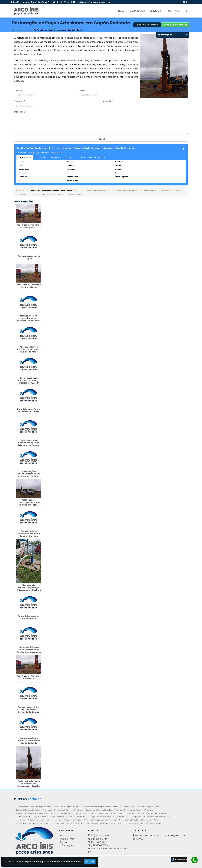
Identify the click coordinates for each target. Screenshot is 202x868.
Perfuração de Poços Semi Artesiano (69, 823)
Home (121, 11)
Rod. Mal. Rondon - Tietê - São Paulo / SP (32, 2)
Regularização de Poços (41, 807)
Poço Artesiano (22, 807)
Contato (174, 11)
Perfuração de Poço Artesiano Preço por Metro (103, 820)
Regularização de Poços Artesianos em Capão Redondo (29, 741)
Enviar (101, 139)
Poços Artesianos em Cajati (29, 257)
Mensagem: (21, 112)
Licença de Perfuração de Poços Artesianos (34, 810)
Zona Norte (40, 157)
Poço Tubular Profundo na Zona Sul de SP (29, 226)
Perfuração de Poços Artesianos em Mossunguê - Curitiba (29, 784)
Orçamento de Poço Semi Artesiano (152, 813)
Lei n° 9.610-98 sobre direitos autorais (66, 194)
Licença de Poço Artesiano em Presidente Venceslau (29, 318)
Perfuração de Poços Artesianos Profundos (33, 823)
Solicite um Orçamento (147, 25)
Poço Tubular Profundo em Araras (29, 677)
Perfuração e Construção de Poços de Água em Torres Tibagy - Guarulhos (29, 504)
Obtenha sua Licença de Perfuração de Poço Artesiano (112, 813)
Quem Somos (137, 11)
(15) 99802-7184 (99, 845)
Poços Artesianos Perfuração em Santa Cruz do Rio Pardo (29, 349)
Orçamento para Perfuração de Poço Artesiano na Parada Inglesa (29, 444)
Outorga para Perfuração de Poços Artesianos (150, 817)
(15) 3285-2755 (99, 839)
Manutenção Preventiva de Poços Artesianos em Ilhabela (29, 588)
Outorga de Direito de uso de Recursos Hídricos (108, 817)
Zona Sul (67, 157)
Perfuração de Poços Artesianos (67, 807)
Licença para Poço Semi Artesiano (139, 810)
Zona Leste (80, 157)
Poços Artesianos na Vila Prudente (29, 617)
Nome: (20, 90)
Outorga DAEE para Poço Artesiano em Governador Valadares (29, 650)
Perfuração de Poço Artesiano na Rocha (32, 820)
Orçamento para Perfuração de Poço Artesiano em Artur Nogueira (29, 382)
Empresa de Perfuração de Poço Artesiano (142, 807)
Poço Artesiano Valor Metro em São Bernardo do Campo (29, 709)
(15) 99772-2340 (64, 2)
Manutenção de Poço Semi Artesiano (31, 813)
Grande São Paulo (97, 157)
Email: (82, 90)
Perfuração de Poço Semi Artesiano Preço (141, 820)
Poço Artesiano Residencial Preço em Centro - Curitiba (29, 534)
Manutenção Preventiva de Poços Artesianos (68, 813)
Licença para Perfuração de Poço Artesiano (104, 810)
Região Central (25, 157)
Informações (67, 845)
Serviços (156, 11)
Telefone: (20, 101)
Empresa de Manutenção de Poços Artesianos (102, 807)
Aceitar (90, 862)
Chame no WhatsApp (175, 25)
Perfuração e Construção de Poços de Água (142, 823)
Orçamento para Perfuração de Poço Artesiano (35, 817)
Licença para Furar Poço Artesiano (69, 810)
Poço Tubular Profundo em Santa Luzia (29, 286)
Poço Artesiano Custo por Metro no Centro (29, 410)
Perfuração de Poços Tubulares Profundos (104, 823)
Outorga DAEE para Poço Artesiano (72, 817)
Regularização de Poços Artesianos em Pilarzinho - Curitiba (29, 474)
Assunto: (108, 101)
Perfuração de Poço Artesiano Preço (66, 820)
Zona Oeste (54, 157)
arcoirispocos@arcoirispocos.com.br (93, 2)
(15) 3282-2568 (99, 842)
